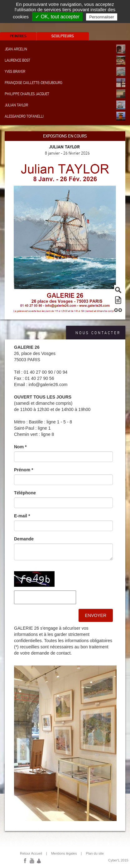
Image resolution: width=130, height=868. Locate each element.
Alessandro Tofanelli (65, 116)
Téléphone (25, 493)
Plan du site (95, 853)
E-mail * (22, 516)
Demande (24, 539)
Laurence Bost (65, 60)
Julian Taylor (65, 105)
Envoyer (96, 615)
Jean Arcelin (65, 49)
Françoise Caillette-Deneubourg (65, 83)
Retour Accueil (31, 853)
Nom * (20, 447)
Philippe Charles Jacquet (65, 94)
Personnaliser (102, 17)
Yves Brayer (65, 71)
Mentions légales (64, 853)
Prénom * (24, 470)
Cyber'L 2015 (118, 860)
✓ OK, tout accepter (57, 17)
